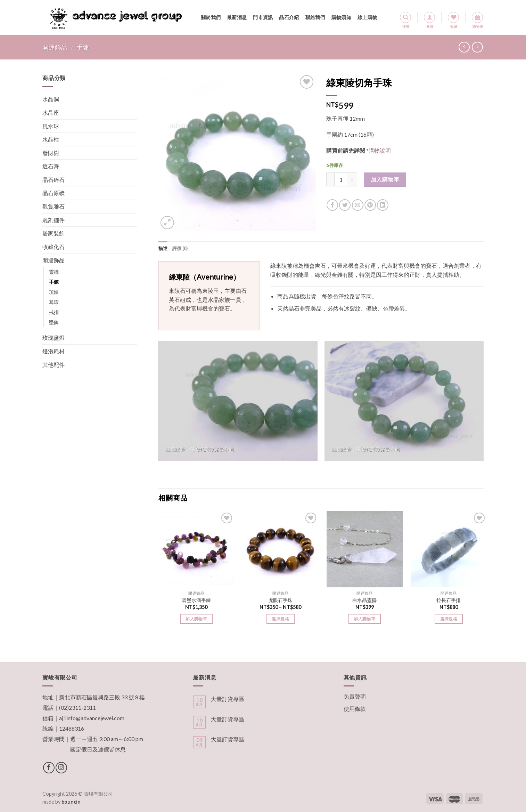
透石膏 (51, 166)
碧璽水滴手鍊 (196, 600)
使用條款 (355, 709)
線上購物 (367, 17)
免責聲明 (355, 696)
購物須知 (341, 17)
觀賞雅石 (54, 206)
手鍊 (83, 47)
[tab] (163, 248)
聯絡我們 (315, 17)
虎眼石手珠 (280, 600)
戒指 (54, 312)
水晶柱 (51, 139)
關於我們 (211, 17)
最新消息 (237, 17)
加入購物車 (385, 179)
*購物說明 (379, 150)
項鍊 (54, 292)
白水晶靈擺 (364, 600)
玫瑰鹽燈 (54, 337)
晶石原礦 (54, 193)
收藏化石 (54, 247)
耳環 (54, 302)
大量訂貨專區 (228, 699)
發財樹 (51, 153)
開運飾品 (55, 47)
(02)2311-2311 (77, 708)
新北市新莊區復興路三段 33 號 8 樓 (102, 697)
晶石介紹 (289, 17)
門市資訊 (263, 17)
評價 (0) (180, 248)
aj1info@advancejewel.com (92, 718)
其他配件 (54, 365)
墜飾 (54, 322)
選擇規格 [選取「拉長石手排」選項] (449, 619)
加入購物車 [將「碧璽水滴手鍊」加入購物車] (196, 619)
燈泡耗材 (54, 351)
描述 (163, 248)
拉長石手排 (449, 600)
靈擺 (54, 272)
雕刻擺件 (54, 220)
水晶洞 (51, 99)
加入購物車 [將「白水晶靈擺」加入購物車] (364, 619)
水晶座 (51, 112)
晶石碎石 (54, 180)
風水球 (51, 126)
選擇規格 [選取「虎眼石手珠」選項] (280, 619)
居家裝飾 (54, 233)
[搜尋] (405, 17)
